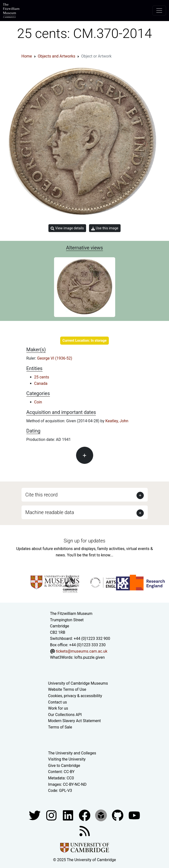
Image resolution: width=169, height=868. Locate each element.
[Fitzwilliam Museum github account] (118, 815)
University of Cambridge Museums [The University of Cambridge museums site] (78, 683)
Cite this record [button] (42, 495)
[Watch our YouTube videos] (134, 815)
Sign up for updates (84, 541)
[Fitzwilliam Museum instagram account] (52, 815)
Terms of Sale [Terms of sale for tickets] (60, 727)
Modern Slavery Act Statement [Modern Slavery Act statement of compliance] (75, 721)
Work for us (58, 708)
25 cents (42, 377)
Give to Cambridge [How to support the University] (64, 766)
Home (27, 56)
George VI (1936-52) (55, 358)
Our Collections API (65, 715)
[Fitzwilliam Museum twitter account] (35, 815)
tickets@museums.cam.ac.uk (81, 651)
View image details (67, 228)
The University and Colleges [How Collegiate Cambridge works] (72, 753)
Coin (38, 402)
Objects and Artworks (57, 56)
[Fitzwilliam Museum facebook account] (68, 815)
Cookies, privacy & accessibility (75, 696)
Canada (41, 383)
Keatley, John (117, 421)
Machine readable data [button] (50, 512)
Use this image (105, 228)
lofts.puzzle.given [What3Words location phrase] (90, 657)
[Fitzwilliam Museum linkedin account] (85, 815)
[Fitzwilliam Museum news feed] (85, 831)
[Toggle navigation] (159, 11)
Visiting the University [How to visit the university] (67, 759)
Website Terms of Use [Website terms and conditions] (67, 689)
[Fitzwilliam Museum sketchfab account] (101, 815)
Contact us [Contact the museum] (58, 702)
